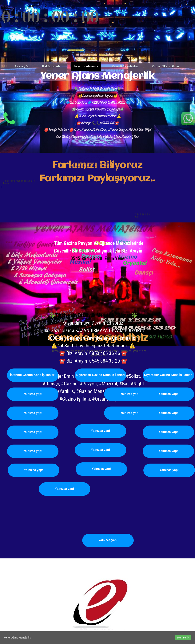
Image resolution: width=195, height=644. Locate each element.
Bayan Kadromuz (86, 66)
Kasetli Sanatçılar (125, 66)
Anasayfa (22, 66)
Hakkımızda (51, 66)
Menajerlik (183, 638)
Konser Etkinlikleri (166, 66)
